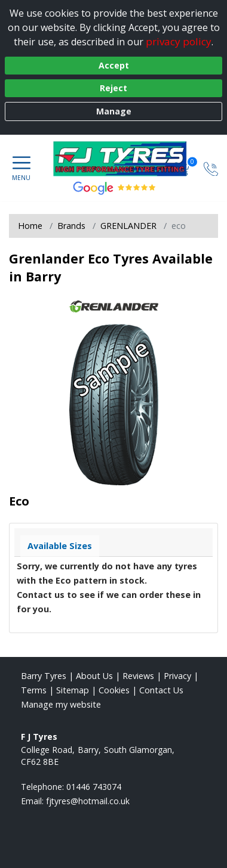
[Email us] (88, 801)
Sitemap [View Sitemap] (73, 690)
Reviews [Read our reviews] (138, 676)
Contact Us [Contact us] (161, 690)
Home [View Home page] (30, 226)
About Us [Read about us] (94, 676)
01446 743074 (94, 787)
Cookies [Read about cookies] (114, 690)
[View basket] (183, 168)
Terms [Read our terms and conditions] (34, 690)
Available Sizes (60, 546)
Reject (113, 88)
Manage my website (61, 704)
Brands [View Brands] (71, 226)
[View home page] (126, 159)
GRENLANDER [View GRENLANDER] (128, 226)
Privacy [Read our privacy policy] (177, 676)
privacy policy (179, 41)
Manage (114, 111)
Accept (114, 65)
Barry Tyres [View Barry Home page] (44, 676)
